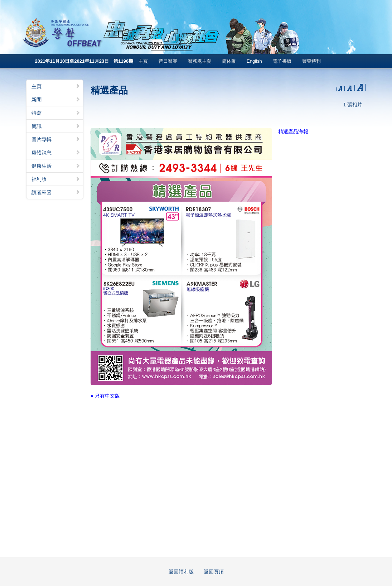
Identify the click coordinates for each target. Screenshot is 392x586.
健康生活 (56, 166)
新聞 (56, 100)
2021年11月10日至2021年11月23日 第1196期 (84, 61)
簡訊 (56, 126)
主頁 (143, 61)
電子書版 (282, 61)
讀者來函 (56, 192)
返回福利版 (181, 572)
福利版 (56, 179)
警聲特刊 (311, 61)
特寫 (56, 113)
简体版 (229, 61)
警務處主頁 (200, 61)
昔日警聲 (168, 61)
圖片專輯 (56, 139)
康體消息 (56, 153)
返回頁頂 (214, 572)
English (254, 61)
